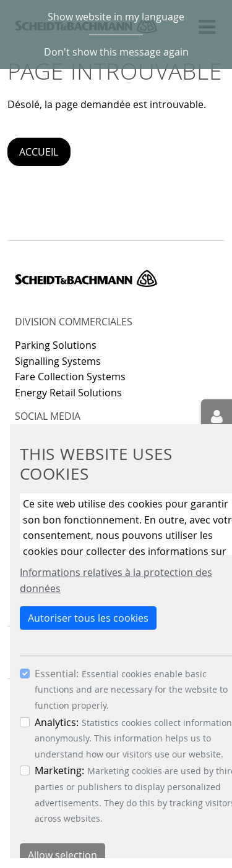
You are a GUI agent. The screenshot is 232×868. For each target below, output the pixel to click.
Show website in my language (116, 17)
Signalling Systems (58, 361)
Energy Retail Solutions (68, 393)
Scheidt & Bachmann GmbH (86, 278)
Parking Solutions (56, 345)
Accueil (39, 152)
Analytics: (57, 722)
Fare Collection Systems (70, 377)
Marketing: (59, 770)
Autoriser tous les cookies (88, 618)
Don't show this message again (116, 52)
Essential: (57, 674)
